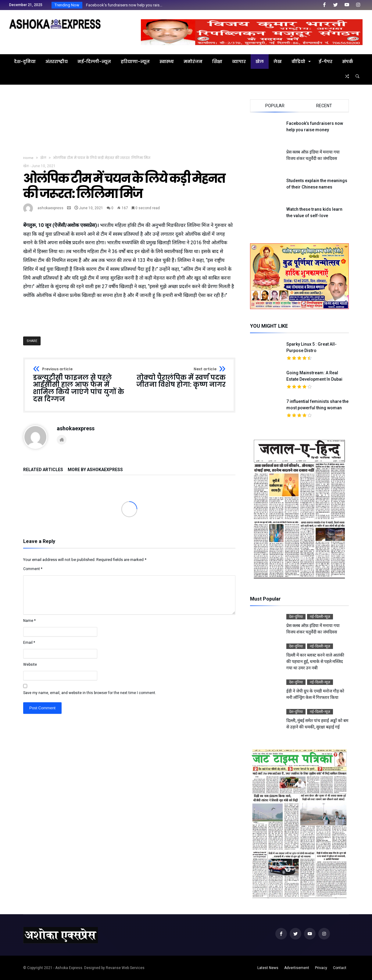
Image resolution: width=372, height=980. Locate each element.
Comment (33, 569)
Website (30, 664)
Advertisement (297, 968)
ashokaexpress (50, 208)
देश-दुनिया (296, 617)
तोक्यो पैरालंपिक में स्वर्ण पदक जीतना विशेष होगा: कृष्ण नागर (179, 378)
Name (29, 621)
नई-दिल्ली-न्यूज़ (320, 617)
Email (29, 643)
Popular (275, 106)
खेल (43, 158)
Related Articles (43, 470)
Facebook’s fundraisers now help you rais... (123, 5)
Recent (324, 106)
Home (28, 158)
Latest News (268, 968)
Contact (340, 968)
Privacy (321, 968)
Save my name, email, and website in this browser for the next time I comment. (90, 693)
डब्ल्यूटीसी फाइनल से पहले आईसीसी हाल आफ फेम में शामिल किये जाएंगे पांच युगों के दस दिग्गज (79, 385)
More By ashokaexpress (95, 470)
